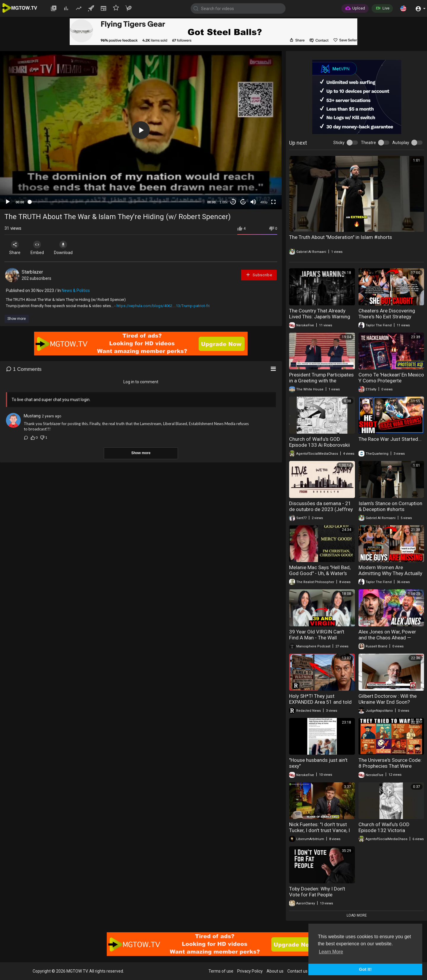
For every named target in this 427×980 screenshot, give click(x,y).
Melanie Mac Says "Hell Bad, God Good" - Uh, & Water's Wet (320, 573)
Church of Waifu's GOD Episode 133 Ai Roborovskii (320, 442)
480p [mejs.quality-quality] (264, 202)
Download (67, 248)
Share (15, 248)
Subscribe (259, 275)
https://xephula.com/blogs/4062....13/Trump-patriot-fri (163, 306)
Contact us (297, 971)
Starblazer (32, 272)
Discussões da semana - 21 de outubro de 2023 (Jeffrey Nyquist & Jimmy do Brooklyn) (321, 512)
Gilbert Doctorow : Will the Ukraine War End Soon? (388, 699)
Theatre (368, 143)
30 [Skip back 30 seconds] (233, 202)
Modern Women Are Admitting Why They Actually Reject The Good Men (390, 573)
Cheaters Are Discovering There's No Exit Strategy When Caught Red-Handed (388, 317)
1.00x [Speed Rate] (224, 202)
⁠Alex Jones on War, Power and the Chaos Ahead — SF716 (387, 638)
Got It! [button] (365, 969)
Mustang (32, 416)
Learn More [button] (331, 952)
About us (275, 971)
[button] (403, 8)
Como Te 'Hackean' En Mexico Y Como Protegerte (391, 378)
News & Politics (76, 291)
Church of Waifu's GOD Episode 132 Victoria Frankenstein (384, 830)
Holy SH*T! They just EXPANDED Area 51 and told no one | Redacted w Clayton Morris (321, 705)
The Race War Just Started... (390, 439)
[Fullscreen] (273, 202)
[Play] (8, 202)
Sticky (339, 143)
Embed (39, 248)
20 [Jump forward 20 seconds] (243, 202)
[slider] (116, 202)
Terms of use (221, 971)
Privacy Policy (250, 971)
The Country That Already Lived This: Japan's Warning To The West (320, 317)
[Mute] (253, 202)
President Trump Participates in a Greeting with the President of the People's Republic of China (321, 384)
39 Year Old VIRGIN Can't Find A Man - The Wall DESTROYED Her (317, 638)
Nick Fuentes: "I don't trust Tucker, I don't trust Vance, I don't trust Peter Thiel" (320, 830)
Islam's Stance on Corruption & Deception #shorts (390, 506)
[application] (141, 130)
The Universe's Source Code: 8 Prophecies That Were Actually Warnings (390, 766)
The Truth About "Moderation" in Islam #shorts (341, 237)
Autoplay (401, 143)
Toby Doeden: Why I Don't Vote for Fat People (317, 892)
